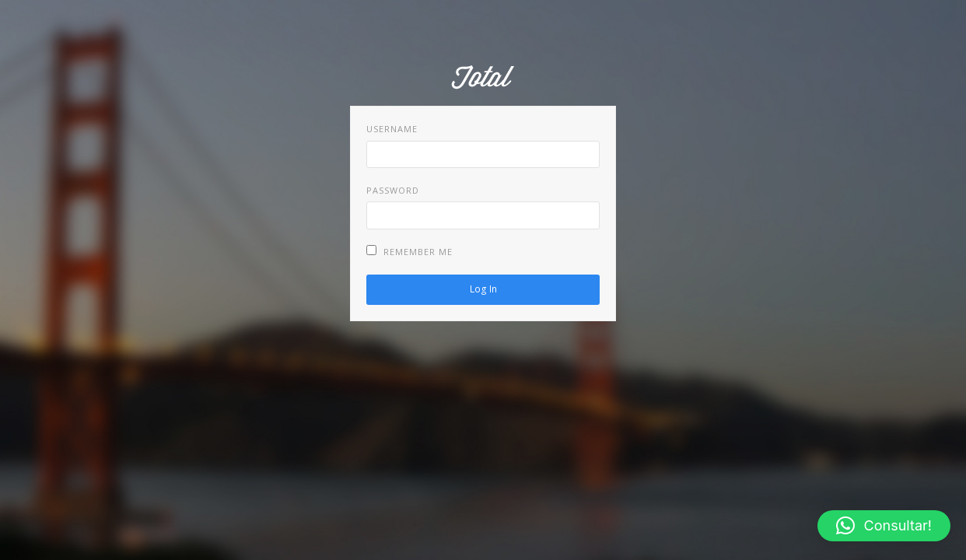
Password (393, 190)
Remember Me (409, 251)
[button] (884, 526)
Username (392, 129)
